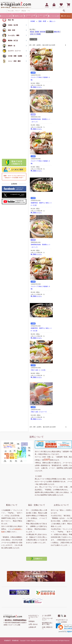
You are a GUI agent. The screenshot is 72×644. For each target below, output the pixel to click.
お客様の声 (32, 627)
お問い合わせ (66, 16)
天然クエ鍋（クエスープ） (39, 412)
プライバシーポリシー (47, 619)
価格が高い (57, 32)
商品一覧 (11, 20)
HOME (33, 21)
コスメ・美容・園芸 (14, 61)
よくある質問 (46, 615)
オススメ (6, 16)
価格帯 (18, 16)
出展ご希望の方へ (47, 628)
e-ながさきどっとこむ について (34, 617)
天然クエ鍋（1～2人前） (39, 370)
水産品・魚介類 (13, 25)
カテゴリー (30, 16)
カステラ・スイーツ (14, 51)
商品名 (32, 32)
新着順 (37, 32)
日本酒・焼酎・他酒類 (15, 56)
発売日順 (43, 32)
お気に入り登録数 (35, 34)
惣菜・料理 (11, 30)
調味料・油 (11, 46)
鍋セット (53, 21)
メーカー (54, 16)
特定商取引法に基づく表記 (47, 624)
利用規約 (32, 621)
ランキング (42, 16)
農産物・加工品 (13, 40)
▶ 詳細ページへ (36, 87)
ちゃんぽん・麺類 (14, 35)
